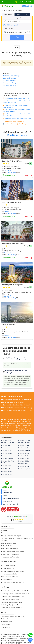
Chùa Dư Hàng (12, 172)
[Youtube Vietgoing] (14, 504)
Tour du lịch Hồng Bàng (9, 81)
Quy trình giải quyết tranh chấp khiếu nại (13, 582)
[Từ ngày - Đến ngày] (17, 32)
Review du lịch (5, 619)
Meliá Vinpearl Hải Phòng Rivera (13, 285)
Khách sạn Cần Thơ (24, 458)
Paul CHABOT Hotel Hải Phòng (12, 161)
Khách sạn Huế (6, 468)
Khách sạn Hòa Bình (24, 448)
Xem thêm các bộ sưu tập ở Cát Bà (14, 121)
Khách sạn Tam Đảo (24, 451)
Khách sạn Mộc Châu (24, 443)
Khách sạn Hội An (6, 456)
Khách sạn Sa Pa (6, 445)
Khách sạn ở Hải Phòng (9, 83)
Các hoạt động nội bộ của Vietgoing (11, 536)
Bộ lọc (17, 47)
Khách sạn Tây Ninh (24, 456)
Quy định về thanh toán (8, 568)
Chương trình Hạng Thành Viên (10, 557)
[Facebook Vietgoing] (4, 504)
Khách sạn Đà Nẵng (7, 453)
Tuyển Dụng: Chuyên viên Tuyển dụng (12, 608)
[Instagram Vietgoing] (7, 504)
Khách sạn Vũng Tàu (24, 464)
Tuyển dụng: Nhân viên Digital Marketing (13, 597)
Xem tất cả (23, 136)
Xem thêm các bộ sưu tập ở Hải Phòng (15, 124)
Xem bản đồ (7, 171)
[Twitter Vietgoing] (11, 504)
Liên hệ (3, 533)
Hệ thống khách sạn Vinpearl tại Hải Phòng (17, 98)
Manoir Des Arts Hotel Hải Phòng (13, 243)
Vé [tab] (27, 14)
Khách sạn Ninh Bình (24, 440)
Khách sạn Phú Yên (7, 472)
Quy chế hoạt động (7, 580)
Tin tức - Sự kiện (6, 625)
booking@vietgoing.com (11, 499)
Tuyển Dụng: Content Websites (10, 599)
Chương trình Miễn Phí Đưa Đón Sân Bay (13, 552)
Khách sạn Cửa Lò (24, 453)
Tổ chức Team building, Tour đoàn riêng (12, 616)
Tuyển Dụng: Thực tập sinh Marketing (12, 605)
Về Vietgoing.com (6, 627)
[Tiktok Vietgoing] (17, 504)
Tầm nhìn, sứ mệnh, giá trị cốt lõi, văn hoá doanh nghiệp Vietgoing (17, 539)
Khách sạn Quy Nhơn (24, 469)
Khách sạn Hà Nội (6, 440)
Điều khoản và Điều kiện (8, 566)
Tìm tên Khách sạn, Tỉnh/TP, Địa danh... (13, 18)
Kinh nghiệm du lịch (7, 622)
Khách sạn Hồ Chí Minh (8, 443)
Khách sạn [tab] (8, 14)
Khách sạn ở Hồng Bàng (10, 78)
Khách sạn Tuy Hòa (7, 474)
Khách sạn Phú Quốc (24, 461)
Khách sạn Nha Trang (7, 458)
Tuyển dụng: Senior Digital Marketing (12, 602)
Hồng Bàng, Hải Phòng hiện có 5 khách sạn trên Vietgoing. (17, 365)
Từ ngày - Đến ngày (8, 29)
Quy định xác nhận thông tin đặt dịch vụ (12, 571)
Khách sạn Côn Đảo (24, 466)
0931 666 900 (26, 6)
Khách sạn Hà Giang (24, 445)
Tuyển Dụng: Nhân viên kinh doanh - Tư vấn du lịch (15, 594)
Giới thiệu (4, 530)
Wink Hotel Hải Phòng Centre (12, 202)
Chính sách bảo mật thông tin (10, 577)
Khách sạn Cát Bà (6, 451)
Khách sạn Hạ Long (7, 448)
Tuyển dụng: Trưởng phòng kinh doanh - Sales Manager (17, 591)
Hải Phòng (11, 10)
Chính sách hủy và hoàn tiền (9, 574)
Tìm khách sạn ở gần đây (11, 25)
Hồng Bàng (19, 10)
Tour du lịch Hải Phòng (9, 85)
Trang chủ (4, 10)
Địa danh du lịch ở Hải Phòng (11, 76)
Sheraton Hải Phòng (9, 325)
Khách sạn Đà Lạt (6, 466)
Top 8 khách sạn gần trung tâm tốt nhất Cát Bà (18, 119)
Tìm (17, 38)
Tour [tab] (19, 14)
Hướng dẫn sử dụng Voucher (9, 549)
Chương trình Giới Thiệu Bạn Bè (10, 554)
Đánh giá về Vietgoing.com (9, 543)
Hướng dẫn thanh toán (8, 546)
